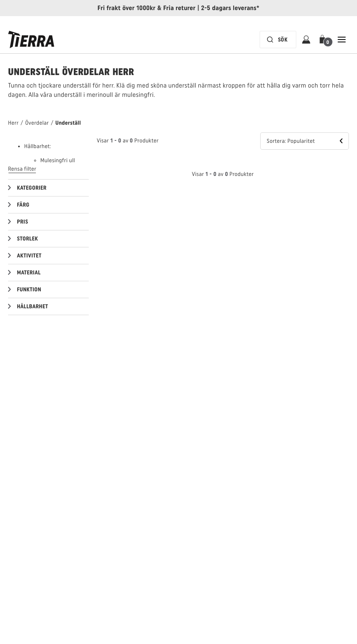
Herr (13, 123)
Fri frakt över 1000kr (127, 8)
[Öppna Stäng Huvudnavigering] (342, 40)
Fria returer (180, 8)
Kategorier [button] (32, 188)
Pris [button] (23, 222)
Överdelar (37, 123)
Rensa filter (22, 169)
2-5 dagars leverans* (231, 8)
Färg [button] (23, 205)
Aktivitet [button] (29, 256)
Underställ (68, 123)
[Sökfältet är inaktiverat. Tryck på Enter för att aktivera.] (278, 40)
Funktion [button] (29, 290)
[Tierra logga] (31, 40)
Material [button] (29, 273)
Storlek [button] (27, 239)
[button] (324, 40)
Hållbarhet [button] (32, 306)
